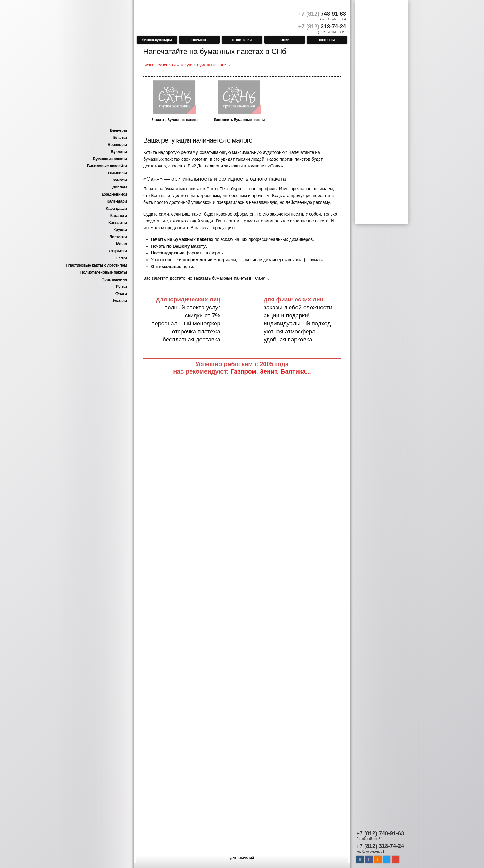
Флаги (121, 293)
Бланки (120, 137)
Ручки (121, 286)
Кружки (120, 230)
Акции (285, 40)
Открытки (118, 251)
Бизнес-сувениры (157, 40)
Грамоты (119, 180)
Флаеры (119, 301)
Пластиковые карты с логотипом (96, 265)
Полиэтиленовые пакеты (104, 272)
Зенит (268, 371)
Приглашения (114, 279)
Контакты (327, 40)
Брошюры (117, 145)
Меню (121, 244)
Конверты (118, 223)
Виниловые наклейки (107, 166)
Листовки (118, 237)
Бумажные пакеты (110, 159)
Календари (117, 201)
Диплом (119, 187)
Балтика (293, 371)
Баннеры (118, 130)
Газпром (243, 371)
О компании (242, 40)
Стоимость (200, 40)
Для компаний (242, 858)
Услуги (186, 65)
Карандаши (116, 208)
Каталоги (119, 215)
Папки (121, 258)
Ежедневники (114, 194)
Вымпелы (117, 173)
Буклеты (119, 152)
